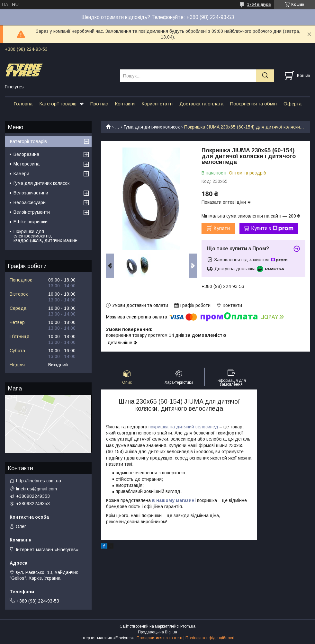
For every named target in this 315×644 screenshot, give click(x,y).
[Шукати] (265, 76)
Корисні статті (157, 104)
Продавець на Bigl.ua (157, 632)
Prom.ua (188, 626)
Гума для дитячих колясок (152, 127)
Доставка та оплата (201, 104)
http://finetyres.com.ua (39, 481)
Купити (222, 228)
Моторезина (27, 164)
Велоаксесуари (30, 202)
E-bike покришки (31, 222)
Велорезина (26, 154)
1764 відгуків (259, 4)
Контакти (125, 104)
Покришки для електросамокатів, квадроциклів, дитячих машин (45, 236)
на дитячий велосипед (193, 427)
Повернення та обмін (253, 104)
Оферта (292, 104)
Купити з (272, 228)
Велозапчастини (31, 193)
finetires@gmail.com (36, 489)
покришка (158, 427)
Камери (21, 174)
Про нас (99, 104)
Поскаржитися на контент (160, 638)
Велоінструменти (32, 212)
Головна (23, 104)
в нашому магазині (174, 500)
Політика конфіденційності (210, 638)
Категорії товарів (58, 104)
